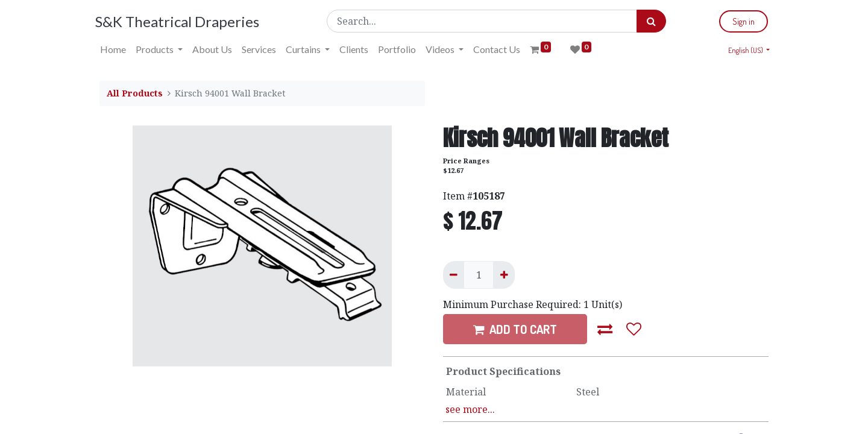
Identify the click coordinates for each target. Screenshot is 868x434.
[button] (605, 329)
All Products (135, 93)
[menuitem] (117, 49)
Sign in (739, 21)
